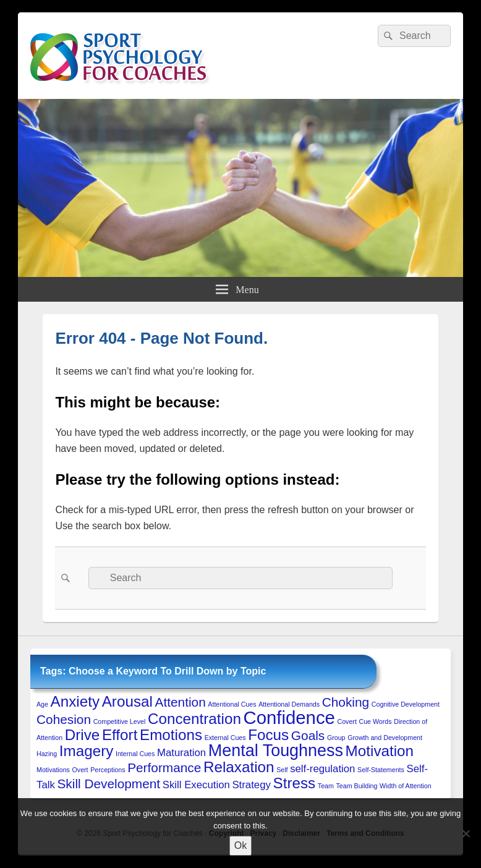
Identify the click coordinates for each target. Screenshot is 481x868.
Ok (240, 845)
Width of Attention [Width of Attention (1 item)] (406, 786)
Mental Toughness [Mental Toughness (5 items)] (276, 751)
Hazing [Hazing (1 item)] (47, 754)
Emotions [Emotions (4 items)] (171, 735)
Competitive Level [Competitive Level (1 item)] (120, 721)
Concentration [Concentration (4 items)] (194, 719)
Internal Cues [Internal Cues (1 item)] (135, 754)
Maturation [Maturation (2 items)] (181, 753)
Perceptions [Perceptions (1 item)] (108, 770)
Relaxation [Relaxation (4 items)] (239, 767)
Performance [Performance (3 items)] (164, 768)
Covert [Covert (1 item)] (347, 721)
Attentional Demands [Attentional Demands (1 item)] (289, 704)
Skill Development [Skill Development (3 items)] (109, 784)
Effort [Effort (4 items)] (120, 735)
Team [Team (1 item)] (326, 786)
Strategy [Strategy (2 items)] (251, 785)
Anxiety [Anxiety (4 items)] (75, 701)
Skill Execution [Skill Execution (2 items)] (196, 785)
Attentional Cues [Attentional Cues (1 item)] (232, 704)
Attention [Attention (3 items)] (181, 702)
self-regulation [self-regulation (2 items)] (322, 769)
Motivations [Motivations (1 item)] (53, 770)
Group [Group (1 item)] (336, 738)
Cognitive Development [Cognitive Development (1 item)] (406, 704)
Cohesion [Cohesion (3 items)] (64, 719)
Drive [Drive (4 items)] (83, 735)
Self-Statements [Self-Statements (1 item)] (381, 770)
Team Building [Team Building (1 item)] (357, 786)
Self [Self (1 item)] (282, 770)
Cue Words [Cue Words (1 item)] (376, 721)
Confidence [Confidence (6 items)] (289, 717)
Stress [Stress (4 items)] (295, 783)
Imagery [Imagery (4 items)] (87, 751)
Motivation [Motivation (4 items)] (380, 751)
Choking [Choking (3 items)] (346, 702)
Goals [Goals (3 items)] (308, 735)
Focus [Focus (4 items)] (268, 735)
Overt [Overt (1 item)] (80, 770)
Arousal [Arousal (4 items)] (127, 701)
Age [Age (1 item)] (42, 704)
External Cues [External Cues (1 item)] (225, 738)
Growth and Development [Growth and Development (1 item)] (385, 738)
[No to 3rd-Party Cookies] (466, 833)
